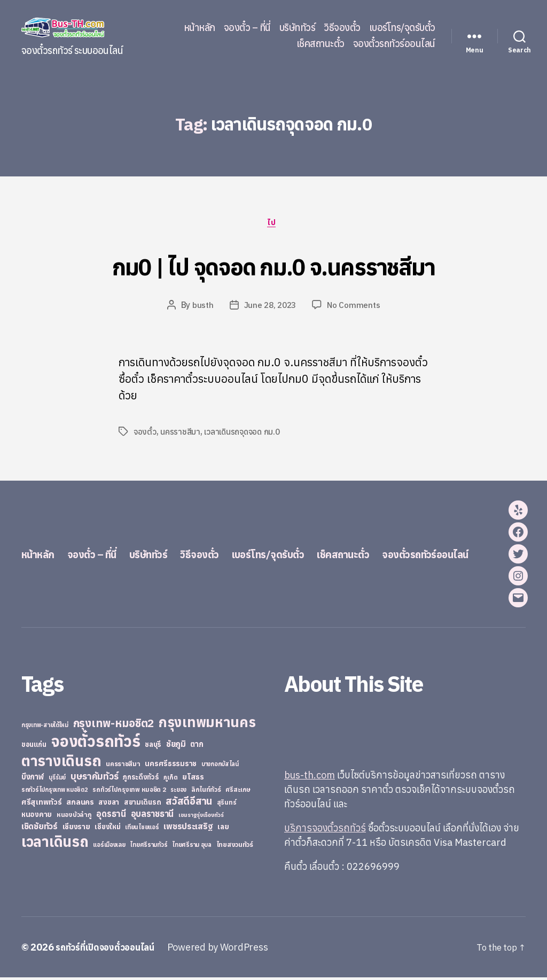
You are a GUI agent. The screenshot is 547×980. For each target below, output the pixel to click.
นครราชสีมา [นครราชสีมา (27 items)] (123, 766)
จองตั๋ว (145, 434)
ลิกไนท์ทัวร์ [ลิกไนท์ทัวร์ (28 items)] (206, 792)
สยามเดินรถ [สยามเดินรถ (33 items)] (143, 805)
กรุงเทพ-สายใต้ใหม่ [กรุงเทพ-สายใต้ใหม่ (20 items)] (45, 728)
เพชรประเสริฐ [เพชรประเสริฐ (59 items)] (188, 829)
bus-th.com (310, 778)
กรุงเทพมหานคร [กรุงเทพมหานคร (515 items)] (207, 725)
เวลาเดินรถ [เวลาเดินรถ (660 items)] (55, 844)
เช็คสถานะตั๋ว (321, 44)
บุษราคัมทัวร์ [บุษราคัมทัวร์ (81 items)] (95, 779)
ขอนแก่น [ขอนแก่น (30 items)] (34, 747)
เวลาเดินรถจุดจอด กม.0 (244, 434)
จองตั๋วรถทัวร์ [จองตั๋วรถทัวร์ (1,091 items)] (95, 744)
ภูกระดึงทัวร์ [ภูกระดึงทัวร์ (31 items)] (141, 780)
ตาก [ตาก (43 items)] (197, 747)
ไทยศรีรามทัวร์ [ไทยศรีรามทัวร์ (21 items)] (149, 847)
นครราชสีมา (181, 434)
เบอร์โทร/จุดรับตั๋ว (402, 28)
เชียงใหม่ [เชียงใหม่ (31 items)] (107, 829)
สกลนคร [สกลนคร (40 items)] (80, 805)
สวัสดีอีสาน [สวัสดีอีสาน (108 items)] (189, 804)
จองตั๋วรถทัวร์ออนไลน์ (394, 44)
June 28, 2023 (270, 307)
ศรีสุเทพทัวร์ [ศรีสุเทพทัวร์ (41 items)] (42, 805)
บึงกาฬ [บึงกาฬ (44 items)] (33, 779)
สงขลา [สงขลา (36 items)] (109, 805)
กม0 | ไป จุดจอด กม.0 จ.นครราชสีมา (273, 265)
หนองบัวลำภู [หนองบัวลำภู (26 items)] (74, 817)
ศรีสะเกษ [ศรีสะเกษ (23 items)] (238, 792)
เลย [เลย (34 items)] (223, 829)
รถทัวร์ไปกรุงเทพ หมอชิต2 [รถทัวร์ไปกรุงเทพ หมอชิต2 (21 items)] (55, 792)
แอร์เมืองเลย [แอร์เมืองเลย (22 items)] (109, 847)
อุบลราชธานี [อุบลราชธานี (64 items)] (153, 816)
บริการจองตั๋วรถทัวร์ (325, 831)
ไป (273, 224)
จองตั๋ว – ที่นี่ (247, 28)
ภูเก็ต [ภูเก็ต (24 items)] (170, 780)
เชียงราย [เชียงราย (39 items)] (76, 829)
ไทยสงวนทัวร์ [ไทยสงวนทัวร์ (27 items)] (235, 847)
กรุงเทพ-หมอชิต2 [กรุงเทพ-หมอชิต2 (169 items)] (114, 726)
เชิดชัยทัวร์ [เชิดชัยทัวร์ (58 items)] (40, 829)
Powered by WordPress (227, 950)
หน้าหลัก (200, 28)
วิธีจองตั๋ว (342, 28)
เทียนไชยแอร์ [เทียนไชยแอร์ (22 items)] (142, 829)
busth (201, 307)
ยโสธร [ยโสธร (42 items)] (193, 779)
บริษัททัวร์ (298, 28)
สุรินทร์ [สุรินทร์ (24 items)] (227, 805)
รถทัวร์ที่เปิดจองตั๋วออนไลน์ (110, 950)
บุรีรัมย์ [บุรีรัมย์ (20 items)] (57, 780)
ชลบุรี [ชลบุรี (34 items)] (153, 747)
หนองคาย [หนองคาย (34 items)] (37, 817)
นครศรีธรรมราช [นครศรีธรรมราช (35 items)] (171, 766)
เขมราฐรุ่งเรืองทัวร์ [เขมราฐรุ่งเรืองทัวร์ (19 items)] (201, 817)
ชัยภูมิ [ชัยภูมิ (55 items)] (176, 746)
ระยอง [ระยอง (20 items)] (178, 792)
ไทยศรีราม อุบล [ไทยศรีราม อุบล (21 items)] (192, 847)
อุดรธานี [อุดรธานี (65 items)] (111, 816)
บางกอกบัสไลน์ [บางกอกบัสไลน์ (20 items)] (220, 767)
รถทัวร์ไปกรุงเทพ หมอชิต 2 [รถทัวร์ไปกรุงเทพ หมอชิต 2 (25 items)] (129, 792)
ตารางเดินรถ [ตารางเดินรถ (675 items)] (61, 763)
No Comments (355, 307)
